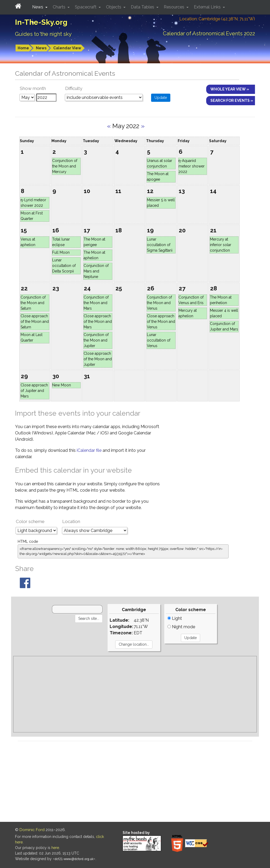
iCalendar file (90, 450)
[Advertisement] (135, 694)
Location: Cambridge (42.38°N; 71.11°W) (217, 19)
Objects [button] (114, 7)
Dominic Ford (32, 830)
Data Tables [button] (143, 7)
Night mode (181, 627)
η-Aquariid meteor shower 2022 (192, 166)
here (55, 848)
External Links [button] (208, 7)
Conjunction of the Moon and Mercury (65, 166)
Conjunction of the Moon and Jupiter (96, 340)
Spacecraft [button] (86, 7)
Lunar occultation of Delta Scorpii (64, 266)
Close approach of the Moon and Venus (161, 322)
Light (175, 618)
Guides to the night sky (43, 34)
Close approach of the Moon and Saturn (35, 322)
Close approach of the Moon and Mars (98, 322)
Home (23, 48)
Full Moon (61, 252)
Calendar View (67, 48)
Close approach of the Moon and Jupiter (98, 359)
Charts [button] (60, 7)
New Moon (62, 385)
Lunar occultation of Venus (159, 340)
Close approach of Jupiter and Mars (34, 391)
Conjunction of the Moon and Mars (96, 303)
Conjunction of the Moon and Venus (159, 303)
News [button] (38, 7)
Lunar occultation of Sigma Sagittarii (160, 245)
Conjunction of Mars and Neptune (96, 271)
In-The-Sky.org (41, 22)
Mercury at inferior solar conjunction (221, 245)
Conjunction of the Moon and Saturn (33, 303)
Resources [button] (175, 7)
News (41, 48)
